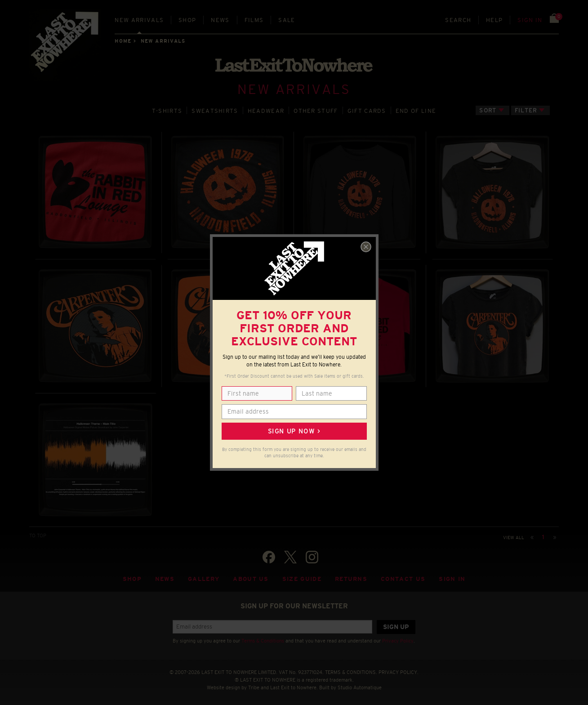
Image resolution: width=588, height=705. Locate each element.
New (139, 20)
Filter (526, 109)
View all (514, 537)
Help (494, 20)
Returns (351, 578)
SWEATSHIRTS (215, 110)
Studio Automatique (360, 686)
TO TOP (38, 535)
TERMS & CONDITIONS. (351, 671)
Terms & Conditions (263, 640)
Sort (488, 109)
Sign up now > (294, 431)
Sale (287, 20)
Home (123, 41)
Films (254, 20)
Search (458, 20)
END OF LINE (416, 110)
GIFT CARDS (367, 110)
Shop (187, 20)
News (220, 20)
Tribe (254, 686)
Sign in (530, 20)
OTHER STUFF (316, 110)
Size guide (302, 578)
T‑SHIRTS (167, 110)
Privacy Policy (398, 640)
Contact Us (403, 578)
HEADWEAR (266, 110)
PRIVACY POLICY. (399, 671)
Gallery (204, 578)
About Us (251, 578)
